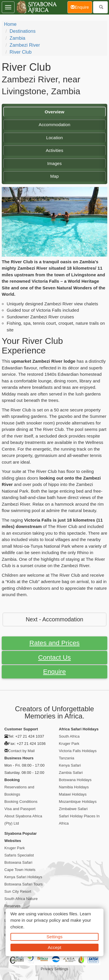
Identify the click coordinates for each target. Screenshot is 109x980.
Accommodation (54, 125)
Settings (54, 937)
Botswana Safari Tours (24, 884)
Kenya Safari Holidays (23, 877)
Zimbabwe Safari (73, 809)
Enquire (54, 672)
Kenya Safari (70, 765)
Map (54, 176)
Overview (55, 112)
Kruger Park (69, 744)
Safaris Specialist (19, 855)
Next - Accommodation (54, 619)
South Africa (69, 736)
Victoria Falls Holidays (78, 751)
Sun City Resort (18, 891)
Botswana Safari (18, 862)
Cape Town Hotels (20, 870)
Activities (54, 150)
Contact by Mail (21, 751)
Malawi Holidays (73, 794)
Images (55, 163)
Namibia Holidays (74, 787)
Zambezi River (25, 45)
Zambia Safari (71, 773)
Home (10, 24)
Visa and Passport (20, 809)
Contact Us (54, 657)
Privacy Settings (54, 969)
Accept (54, 947)
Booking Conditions (21, 802)
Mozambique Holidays (78, 802)
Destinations (23, 31)
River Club (21, 52)
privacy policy (47, 920)
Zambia (17, 38)
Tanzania (67, 758)
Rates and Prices (54, 643)
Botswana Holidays (75, 780)
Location (55, 138)
